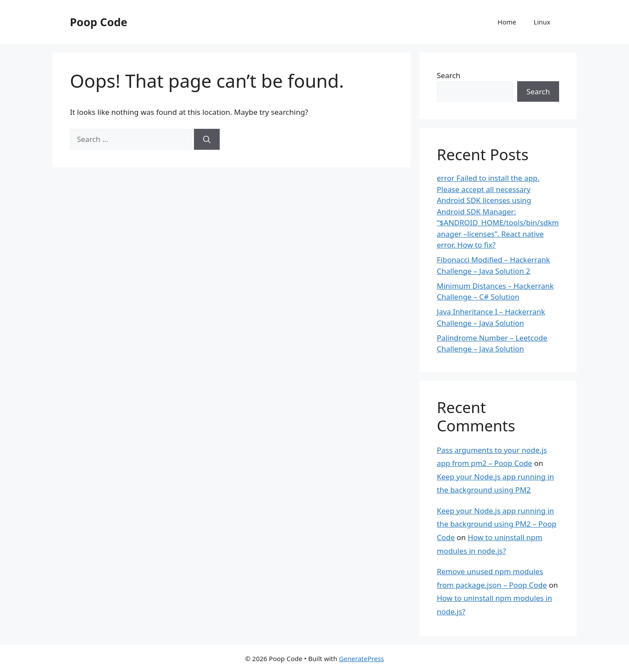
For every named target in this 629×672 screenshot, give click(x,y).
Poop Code (98, 22)
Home (507, 22)
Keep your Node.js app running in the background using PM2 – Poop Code (497, 524)
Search (449, 75)
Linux (542, 22)
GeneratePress (361, 658)
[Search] (207, 139)
